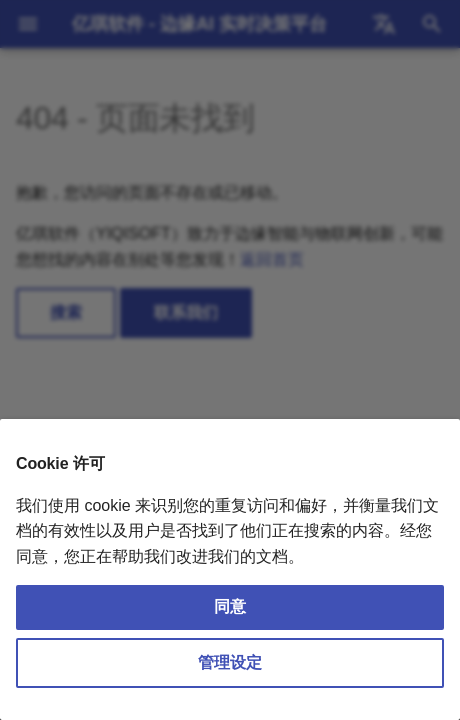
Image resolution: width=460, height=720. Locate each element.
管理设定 (230, 662)
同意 (230, 606)
